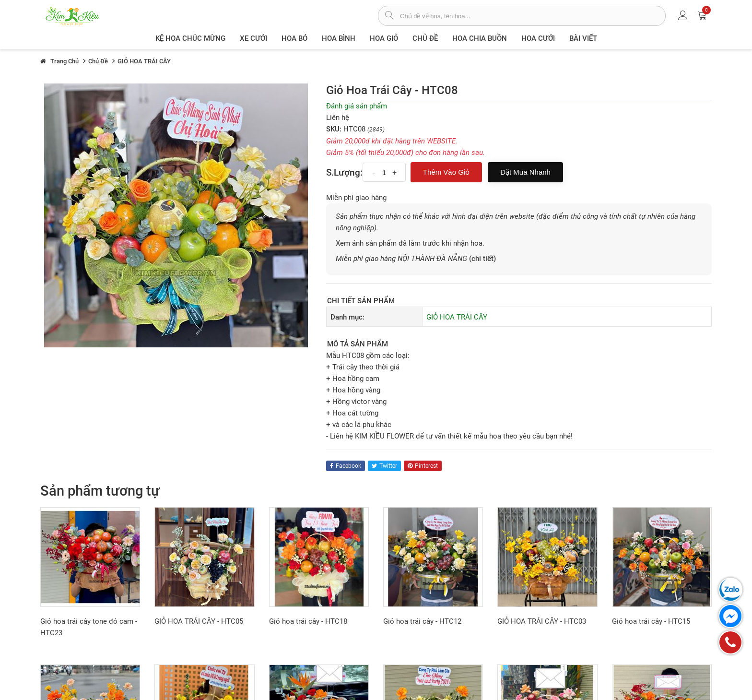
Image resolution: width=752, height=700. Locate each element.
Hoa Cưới (538, 38)
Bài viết (583, 38)
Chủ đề (425, 38)
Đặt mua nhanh (525, 172)
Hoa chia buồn (480, 38)
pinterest (423, 466)
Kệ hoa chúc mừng (190, 38)
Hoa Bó (294, 38)
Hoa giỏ (384, 38)
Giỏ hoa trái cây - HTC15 (651, 621)
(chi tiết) (482, 259)
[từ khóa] (533, 16)
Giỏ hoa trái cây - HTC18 (308, 621)
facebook (346, 466)
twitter (384, 466)
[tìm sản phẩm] (389, 16)
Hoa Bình (339, 38)
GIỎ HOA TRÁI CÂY (457, 317)
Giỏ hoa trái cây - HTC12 (422, 621)
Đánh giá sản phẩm (357, 106)
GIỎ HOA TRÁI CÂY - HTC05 (199, 621)
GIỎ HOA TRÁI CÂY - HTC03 (542, 621)
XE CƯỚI (253, 38)
